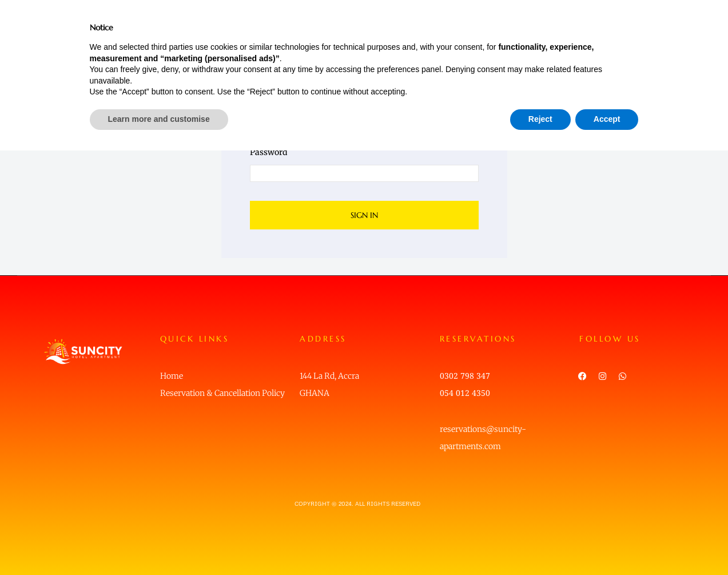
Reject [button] (540, 544)
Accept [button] (607, 544)
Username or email (286, 106)
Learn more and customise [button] (159, 544)
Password (268, 152)
